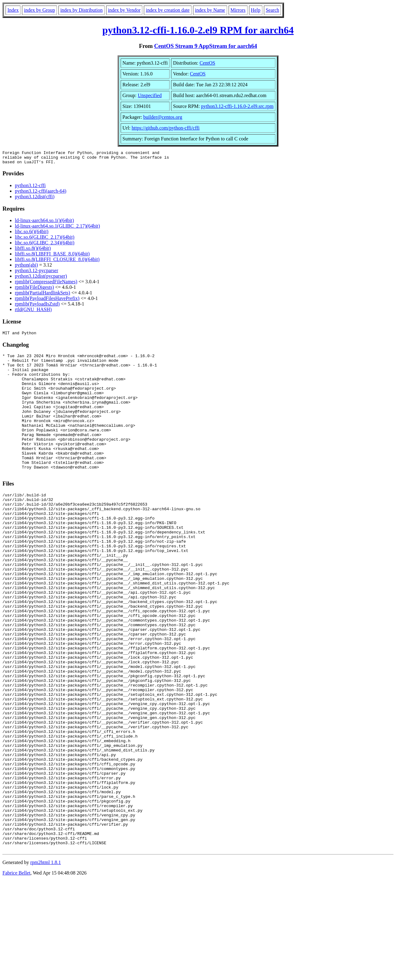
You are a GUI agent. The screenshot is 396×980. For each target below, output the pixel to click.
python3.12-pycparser (37, 273)
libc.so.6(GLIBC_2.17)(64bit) (45, 240)
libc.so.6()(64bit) (32, 234)
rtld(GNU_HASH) (33, 312)
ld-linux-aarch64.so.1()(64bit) (44, 223)
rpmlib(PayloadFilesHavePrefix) (47, 301)
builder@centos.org (163, 117)
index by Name (210, 10)
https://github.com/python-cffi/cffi (166, 128)
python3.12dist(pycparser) (41, 279)
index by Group (39, 10)
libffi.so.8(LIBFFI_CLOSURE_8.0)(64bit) (57, 262)
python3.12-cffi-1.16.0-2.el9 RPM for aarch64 (198, 30)
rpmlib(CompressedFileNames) (46, 284)
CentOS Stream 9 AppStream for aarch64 (206, 46)
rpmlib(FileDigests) (34, 290)
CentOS (207, 63)
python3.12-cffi (30, 188)
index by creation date (168, 10)
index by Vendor (124, 10)
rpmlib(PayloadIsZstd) (37, 307)
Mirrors (238, 10)
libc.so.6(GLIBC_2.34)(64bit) (45, 245)
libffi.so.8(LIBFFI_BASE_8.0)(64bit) (52, 257)
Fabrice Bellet (16, 972)
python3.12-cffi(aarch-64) (41, 194)
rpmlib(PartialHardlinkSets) (43, 295)
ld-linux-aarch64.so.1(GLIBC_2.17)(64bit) (57, 229)
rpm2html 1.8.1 (46, 962)
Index (13, 10)
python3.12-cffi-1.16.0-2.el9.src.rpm (237, 106)
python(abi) (26, 268)
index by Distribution (82, 10)
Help (256, 10)
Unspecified (150, 95)
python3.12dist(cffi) (35, 199)
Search (273, 10)
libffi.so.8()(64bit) (33, 251)
